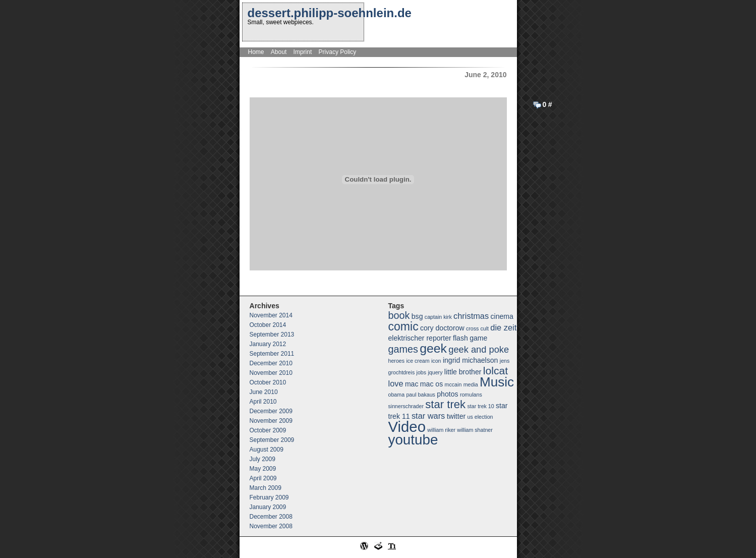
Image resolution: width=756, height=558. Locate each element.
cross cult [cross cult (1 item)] (477, 328)
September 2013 (272, 334)
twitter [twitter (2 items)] (456, 416)
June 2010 (264, 392)
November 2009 (271, 421)
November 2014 (271, 315)
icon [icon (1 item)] (436, 361)
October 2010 (268, 382)
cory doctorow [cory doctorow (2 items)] (442, 328)
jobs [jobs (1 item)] (422, 372)
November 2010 (271, 373)
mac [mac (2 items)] (412, 384)
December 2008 (271, 517)
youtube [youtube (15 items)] (413, 440)
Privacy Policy (338, 52)
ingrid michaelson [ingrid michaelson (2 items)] (471, 360)
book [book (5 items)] (399, 315)
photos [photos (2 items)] (447, 394)
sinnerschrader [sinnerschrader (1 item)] (406, 406)
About (279, 52)
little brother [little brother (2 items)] (463, 372)
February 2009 (269, 497)
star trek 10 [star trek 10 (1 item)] (480, 406)
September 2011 (272, 354)
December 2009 (271, 411)
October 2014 (268, 325)
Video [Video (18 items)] (407, 427)
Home (256, 52)
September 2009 (272, 440)
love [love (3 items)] (396, 383)
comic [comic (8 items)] (403, 326)
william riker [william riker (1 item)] (441, 430)
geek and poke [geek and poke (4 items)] (479, 349)
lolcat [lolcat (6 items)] (496, 371)
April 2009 (263, 478)
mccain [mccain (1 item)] (453, 384)
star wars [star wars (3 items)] (428, 416)
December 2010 (271, 363)
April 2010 (263, 402)
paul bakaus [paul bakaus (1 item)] (420, 395)
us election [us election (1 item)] (480, 417)
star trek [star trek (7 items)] (445, 404)
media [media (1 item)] (471, 384)
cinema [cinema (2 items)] (502, 316)
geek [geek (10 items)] (433, 348)
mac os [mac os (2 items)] (431, 384)
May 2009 (263, 469)
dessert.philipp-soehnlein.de (330, 13)
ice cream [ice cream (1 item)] (418, 361)
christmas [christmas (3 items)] (471, 316)
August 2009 (267, 450)
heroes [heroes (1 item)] (397, 361)
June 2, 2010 (485, 75)
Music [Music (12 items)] (497, 382)
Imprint (303, 52)
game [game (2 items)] (478, 338)
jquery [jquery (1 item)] (435, 372)
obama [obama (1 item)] (397, 395)
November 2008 (271, 526)
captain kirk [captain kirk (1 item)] (438, 317)
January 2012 (268, 344)
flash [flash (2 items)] (460, 338)
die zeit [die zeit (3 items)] (503, 327)
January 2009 (268, 507)
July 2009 (263, 459)
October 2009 (268, 430)
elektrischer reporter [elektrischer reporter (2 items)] (420, 338)
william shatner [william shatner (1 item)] (475, 430)
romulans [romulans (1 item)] (471, 395)
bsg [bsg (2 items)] (417, 316)
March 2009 (266, 488)
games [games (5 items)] (403, 349)
